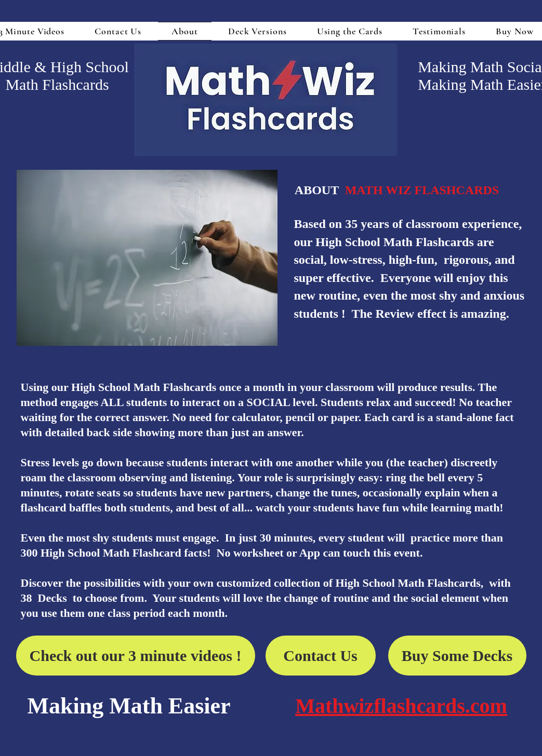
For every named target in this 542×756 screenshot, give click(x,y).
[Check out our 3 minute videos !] (136, 656)
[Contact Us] (321, 656)
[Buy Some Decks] (457, 656)
